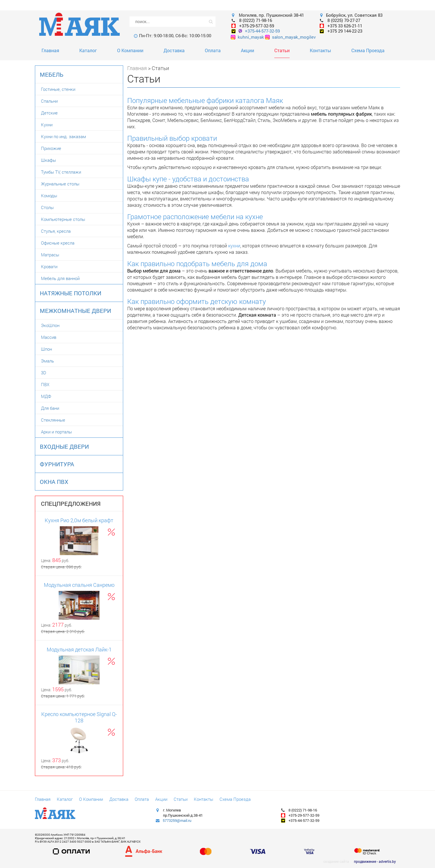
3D (44, 373)
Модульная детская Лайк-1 (79, 649)
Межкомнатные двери (75, 311)
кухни (234, 246)
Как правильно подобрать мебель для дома (197, 264)
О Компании (130, 50)
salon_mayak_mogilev (290, 37)
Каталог (88, 50)
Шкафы (48, 160)
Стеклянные (53, 420)
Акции (247, 50)
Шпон (46, 349)
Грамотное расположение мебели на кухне (195, 217)
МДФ (46, 396)
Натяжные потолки (71, 293)
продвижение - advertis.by (375, 861)
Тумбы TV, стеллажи (61, 172)
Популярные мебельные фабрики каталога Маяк (205, 100)
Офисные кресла (58, 243)
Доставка (174, 50)
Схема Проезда (368, 50)
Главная (50, 50)
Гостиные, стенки (58, 89)
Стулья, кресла (56, 231)
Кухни (47, 125)
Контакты (320, 50)
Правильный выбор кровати (172, 138)
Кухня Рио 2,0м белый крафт (79, 520)
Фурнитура (57, 464)
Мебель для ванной (60, 278)
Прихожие (51, 148)
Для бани (50, 408)
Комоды (49, 196)
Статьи (282, 50)
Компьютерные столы (63, 219)
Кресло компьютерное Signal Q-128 (79, 717)
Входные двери (64, 446)
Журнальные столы (60, 184)
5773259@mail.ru (177, 820)
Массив (49, 337)
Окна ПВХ (54, 482)
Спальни (49, 101)
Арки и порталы (56, 432)
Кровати (49, 266)
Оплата (213, 50)
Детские (49, 113)
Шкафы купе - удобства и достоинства (188, 179)
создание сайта (336, 861)
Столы (47, 207)
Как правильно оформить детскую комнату (197, 301)
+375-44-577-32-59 (262, 31)
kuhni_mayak (247, 37)
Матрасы (50, 255)
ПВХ (45, 384)
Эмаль (47, 361)
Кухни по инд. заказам (63, 136)
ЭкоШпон (50, 325)
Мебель (52, 74)
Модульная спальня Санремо (79, 585)
